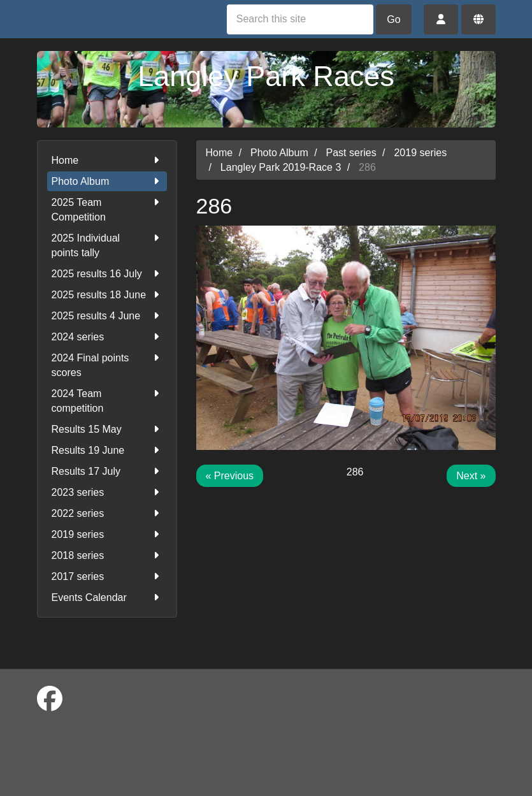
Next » (471, 476)
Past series (351, 153)
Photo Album (107, 181)
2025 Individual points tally (107, 244)
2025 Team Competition (107, 209)
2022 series (107, 513)
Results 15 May (107, 429)
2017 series (107, 576)
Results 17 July (107, 471)
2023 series (107, 492)
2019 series (107, 534)
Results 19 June (107, 450)
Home (107, 160)
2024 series (107, 337)
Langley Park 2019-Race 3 (281, 167)
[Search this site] (300, 19)
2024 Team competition (107, 400)
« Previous (230, 476)
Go (393, 19)
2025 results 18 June (107, 295)
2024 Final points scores (107, 364)
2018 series (107, 555)
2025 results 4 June (107, 316)
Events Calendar (107, 597)
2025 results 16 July (107, 274)
